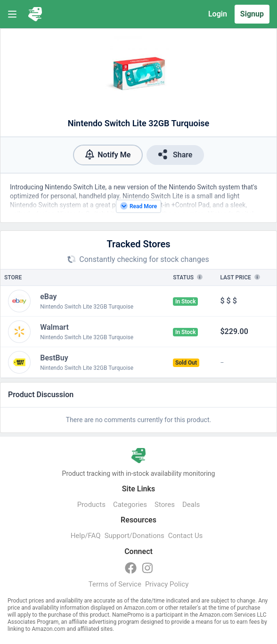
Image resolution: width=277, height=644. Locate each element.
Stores (165, 505)
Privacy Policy (167, 584)
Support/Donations (134, 536)
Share (175, 154)
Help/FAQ (86, 536)
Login (218, 14)
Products (91, 505)
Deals (191, 505)
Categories (130, 505)
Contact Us (186, 536)
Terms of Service (115, 584)
